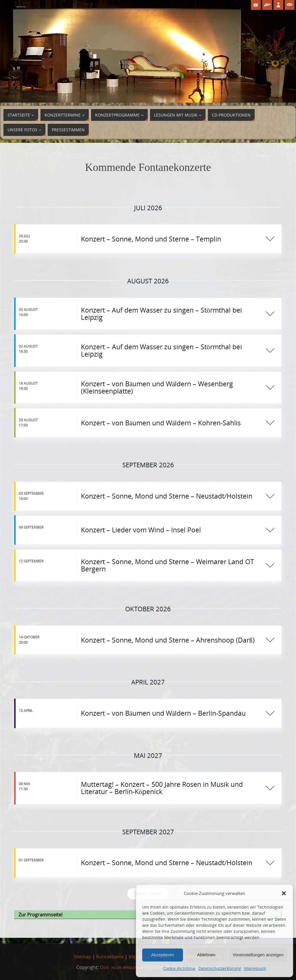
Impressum (255, 968)
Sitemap (82, 957)
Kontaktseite (110, 957)
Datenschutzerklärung (220, 968)
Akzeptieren (163, 955)
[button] (284, 893)
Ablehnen (206, 955)
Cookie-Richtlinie (179, 968)
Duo (123, 967)
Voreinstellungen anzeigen (258, 955)
